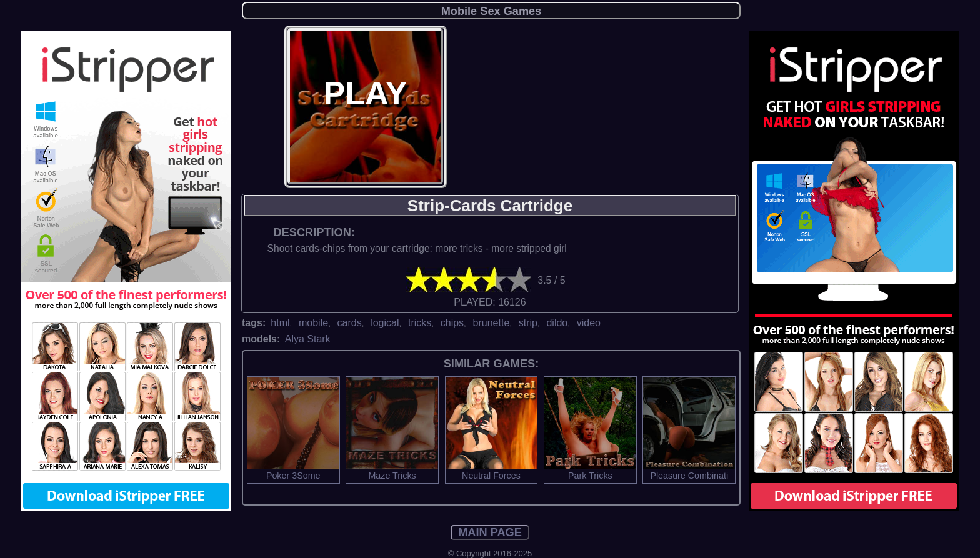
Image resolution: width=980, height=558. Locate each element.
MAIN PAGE (490, 532)
